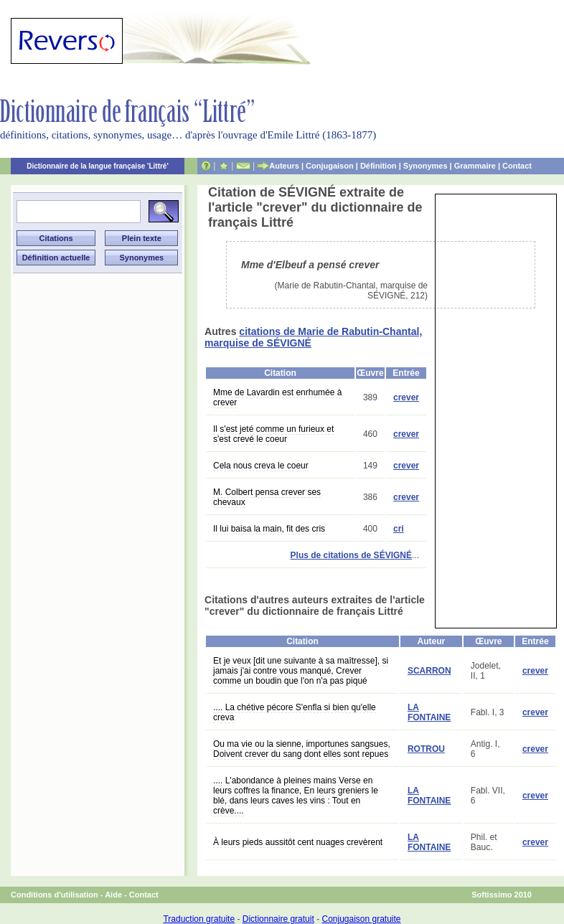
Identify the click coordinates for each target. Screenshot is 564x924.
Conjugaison (330, 166)
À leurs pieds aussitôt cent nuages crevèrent (298, 842)
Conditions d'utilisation (55, 895)
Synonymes (426, 166)
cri (399, 529)
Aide (113, 895)
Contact (517, 166)
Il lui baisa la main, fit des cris (269, 529)
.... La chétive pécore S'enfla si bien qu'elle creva (295, 712)
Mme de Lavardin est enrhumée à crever (277, 397)
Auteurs (284, 166)
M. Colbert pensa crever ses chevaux (267, 497)
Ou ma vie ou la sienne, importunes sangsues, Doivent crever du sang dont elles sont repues (302, 749)
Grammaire (475, 166)
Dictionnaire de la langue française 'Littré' (98, 166)
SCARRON (429, 671)
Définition (379, 166)
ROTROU (426, 749)
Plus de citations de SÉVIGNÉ (351, 555)
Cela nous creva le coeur (261, 466)
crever (406, 397)
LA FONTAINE (429, 712)
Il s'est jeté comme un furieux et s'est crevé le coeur (273, 434)
